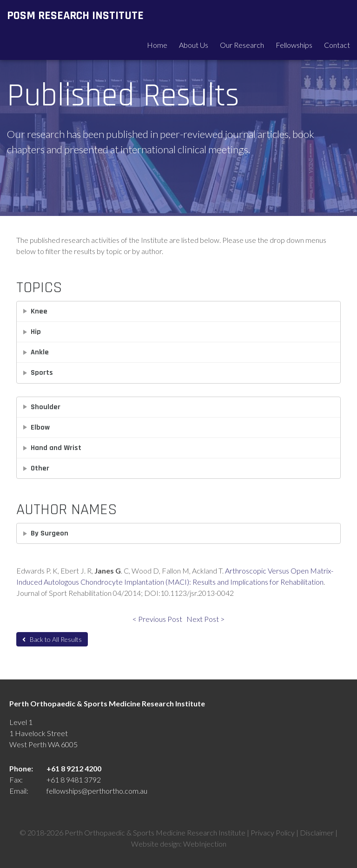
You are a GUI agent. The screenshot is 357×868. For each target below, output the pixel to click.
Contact (337, 45)
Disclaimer (317, 832)
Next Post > (205, 619)
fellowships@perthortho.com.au (97, 791)
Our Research (242, 45)
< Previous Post (157, 619)
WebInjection (205, 844)
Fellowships (294, 45)
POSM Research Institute (75, 16)
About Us (194, 45)
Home (157, 45)
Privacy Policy (273, 832)
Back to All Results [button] (52, 639)
